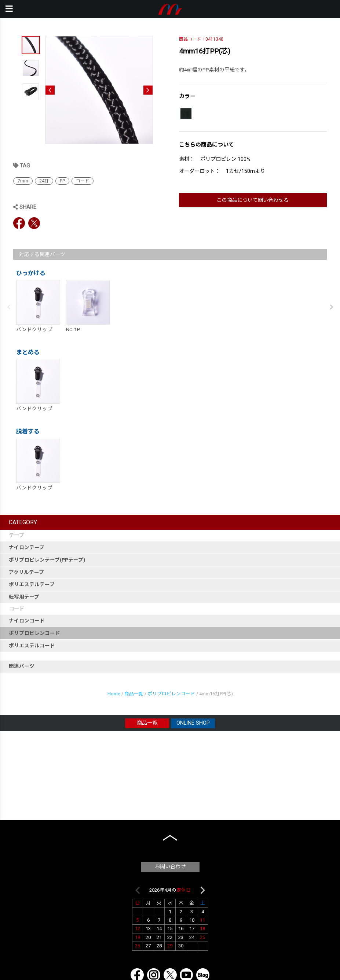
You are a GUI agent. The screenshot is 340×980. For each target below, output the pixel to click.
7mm (23, 181)
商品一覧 (134, 694)
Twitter (34, 223)
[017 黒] (186, 114)
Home (114, 694)
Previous (50, 90)
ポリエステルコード (32, 646)
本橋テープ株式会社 (170, 9)
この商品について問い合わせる (253, 200)
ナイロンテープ (27, 547)
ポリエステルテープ (32, 584)
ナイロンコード (27, 621)
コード (83, 181)
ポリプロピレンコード (34, 633)
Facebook (19, 223)
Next (148, 90)
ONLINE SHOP (193, 723)
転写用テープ (24, 597)
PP (62, 181)
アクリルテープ (26, 572)
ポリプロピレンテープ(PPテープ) (47, 560)
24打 (44, 181)
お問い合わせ (170, 867)
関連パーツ (22, 666)
